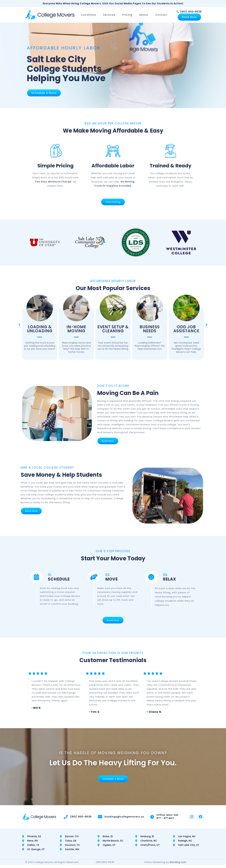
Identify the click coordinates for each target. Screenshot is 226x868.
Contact (162, 16)
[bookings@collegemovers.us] (100, 820)
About (144, 16)
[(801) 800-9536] (178, 13)
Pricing (128, 16)
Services (110, 16)
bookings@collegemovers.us (124, 820)
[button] (19, 328)
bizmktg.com (178, 865)
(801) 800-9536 (191, 13)
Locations (90, 16)
